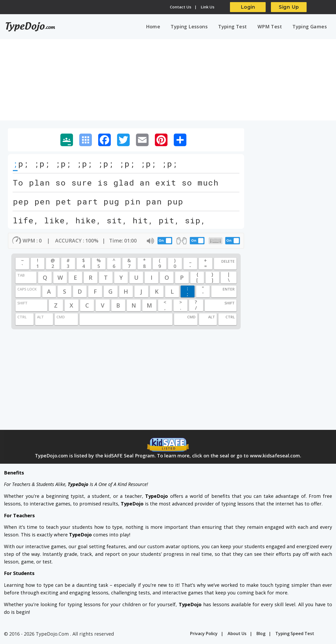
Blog (261, 635)
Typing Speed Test (295, 635)
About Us (237, 635)
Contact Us (181, 7)
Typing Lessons (197, 27)
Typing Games (311, 27)
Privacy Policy (204, 635)
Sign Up (289, 7)
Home (163, 27)
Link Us (208, 7)
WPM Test (273, 27)
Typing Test (238, 27)
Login (248, 7)
